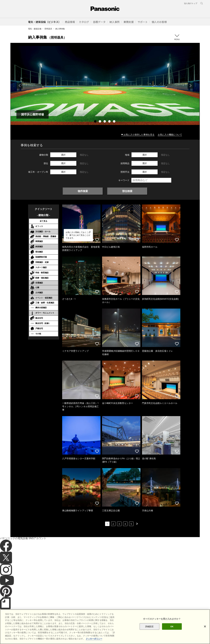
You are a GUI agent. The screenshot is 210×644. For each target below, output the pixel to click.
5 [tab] (115, 122)
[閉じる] (205, 631)
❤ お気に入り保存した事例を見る (138, 135)
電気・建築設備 (35, 29)
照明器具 (48, 29)
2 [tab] (100, 122)
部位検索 (127, 191)
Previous (20, 86)
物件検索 (83, 191)
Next (191, 86)
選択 (63, 155)
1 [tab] (96, 122)
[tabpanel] (105, 85)
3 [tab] (105, 122)
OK (172, 631)
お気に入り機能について (170, 135)
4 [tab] (110, 122)
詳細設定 (149, 631)
